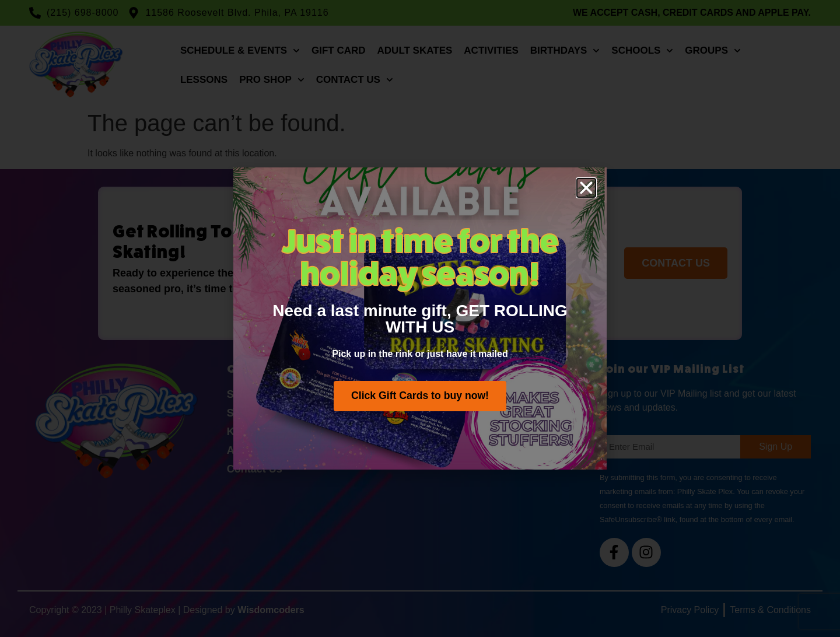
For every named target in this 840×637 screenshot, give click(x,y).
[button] (586, 187)
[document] (420, 318)
